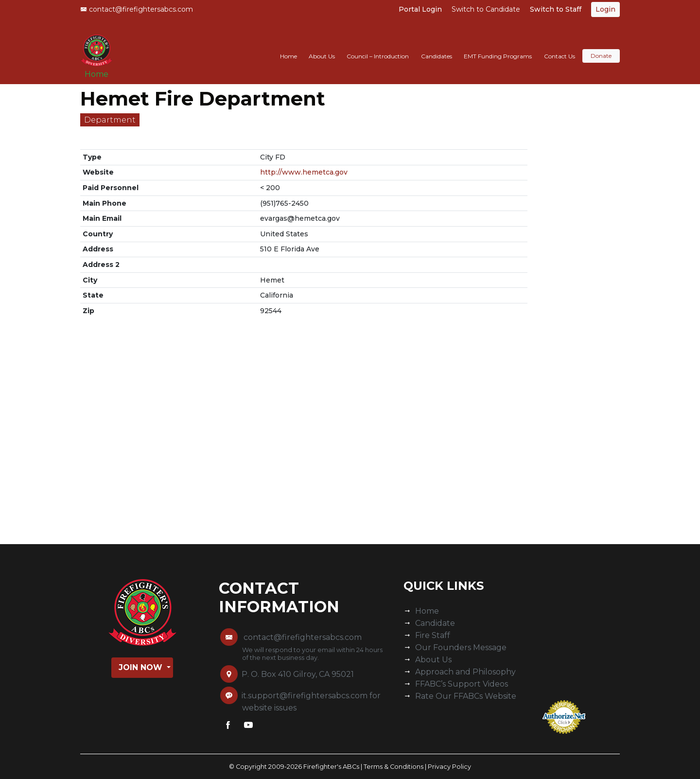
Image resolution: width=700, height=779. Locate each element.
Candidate (435, 623)
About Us (322, 47)
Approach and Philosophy (465, 672)
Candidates (437, 47)
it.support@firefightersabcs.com (305, 696)
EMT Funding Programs (498, 47)
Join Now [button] (142, 667)
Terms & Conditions (394, 767)
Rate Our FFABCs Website (466, 696)
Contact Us (560, 47)
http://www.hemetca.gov (304, 172)
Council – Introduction (378, 47)
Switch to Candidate (486, 9)
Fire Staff (433, 635)
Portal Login (420, 9)
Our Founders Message (461, 647)
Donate (601, 47)
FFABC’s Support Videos (462, 684)
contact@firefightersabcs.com (137, 9)
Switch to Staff (556, 9)
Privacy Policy (449, 767)
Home (100, 69)
